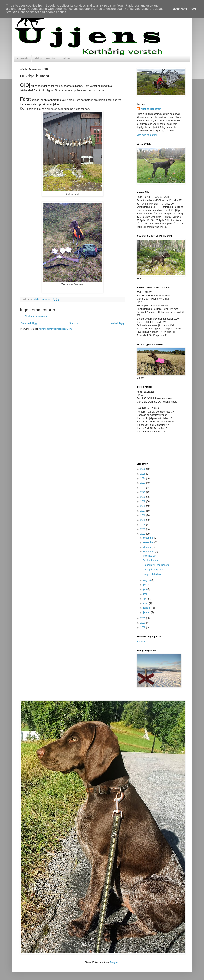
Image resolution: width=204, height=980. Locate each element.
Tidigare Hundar (45, 59)
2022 (143, 488)
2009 (143, 627)
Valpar (66, 59)
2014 (143, 525)
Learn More (180, 9)
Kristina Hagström (151, 109)
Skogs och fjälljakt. (152, 574)
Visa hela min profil (147, 135)
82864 (140, 642)
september (149, 552)
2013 (143, 529)
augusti (147, 580)
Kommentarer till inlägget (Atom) (55, 329)
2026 (143, 469)
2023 (143, 483)
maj (145, 594)
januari (147, 612)
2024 (143, 478)
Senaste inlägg (29, 323)
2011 (143, 618)
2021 (143, 492)
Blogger (114, 962)
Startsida (23, 59)
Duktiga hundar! (151, 560)
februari (147, 608)
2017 (143, 511)
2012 (143, 534)
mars (146, 603)
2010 (143, 623)
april (146, 599)
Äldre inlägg (118, 323)
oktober (147, 547)
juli (145, 585)
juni (145, 589)
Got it (195, 9)
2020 (143, 497)
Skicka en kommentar (36, 316)
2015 (143, 520)
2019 (143, 501)
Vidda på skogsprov (153, 570)
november (149, 542)
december (149, 538)
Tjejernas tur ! (150, 556)
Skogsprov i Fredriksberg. (156, 565)
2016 (143, 515)
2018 (143, 506)
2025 (143, 474)
